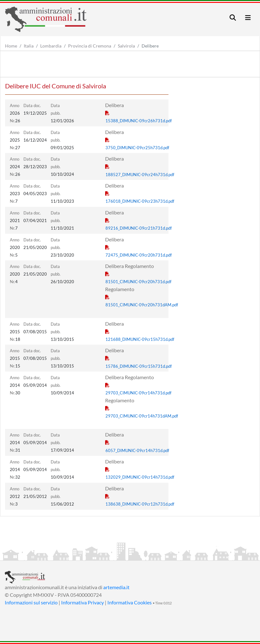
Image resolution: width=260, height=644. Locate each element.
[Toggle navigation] (233, 18)
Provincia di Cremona (90, 46)
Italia (29, 46)
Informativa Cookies (130, 602)
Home (11, 46)
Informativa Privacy (82, 602)
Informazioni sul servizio (31, 602)
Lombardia (51, 46)
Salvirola (126, 46)
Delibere (150, 46)
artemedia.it (116, 587)
